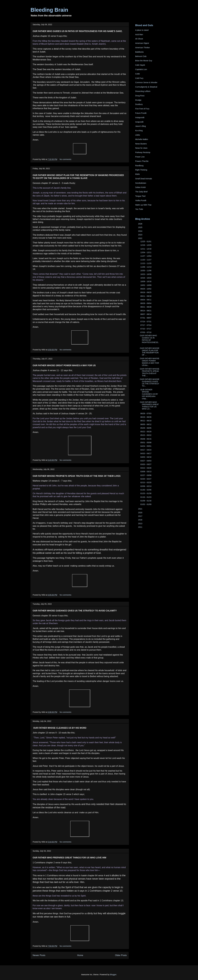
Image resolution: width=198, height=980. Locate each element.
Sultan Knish (141, 187)
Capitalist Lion (141, 69)
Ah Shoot (139, 39)
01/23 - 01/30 (146, 493)
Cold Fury (139, 78)
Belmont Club (141, 56)
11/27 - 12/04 (146, 256)
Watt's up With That (143, 205)
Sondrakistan (141, 183)
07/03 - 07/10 (146, 332)
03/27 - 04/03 (146, 461)
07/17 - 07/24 (146, 325)
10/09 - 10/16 (146, 281)
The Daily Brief (141, 192)
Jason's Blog (141, 126)
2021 (141, 509)
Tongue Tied (140, 196)
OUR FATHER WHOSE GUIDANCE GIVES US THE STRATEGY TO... (150, 383)
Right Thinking (141, 170)
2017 (141, 516)
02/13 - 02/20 (146, 482)
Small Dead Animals (144, 179)
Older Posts (121, 955)
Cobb (137, 74)
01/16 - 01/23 (146, 497)
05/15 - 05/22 (146, 435)
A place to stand (142, 30)
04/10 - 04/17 (146, 453)
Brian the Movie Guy (144, 61)
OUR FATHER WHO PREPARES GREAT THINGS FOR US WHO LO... (149, 405)
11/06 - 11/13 (146, 267)
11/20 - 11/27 (146, 260)
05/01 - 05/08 (146, 443)
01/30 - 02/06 (146, 490)
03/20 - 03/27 (146, 464)
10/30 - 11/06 (146, 271)
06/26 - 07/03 (146, 413)
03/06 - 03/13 (146, 472)
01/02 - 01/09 (146, 504)
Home (80, 955)
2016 (141, 520)
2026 (141, 224)
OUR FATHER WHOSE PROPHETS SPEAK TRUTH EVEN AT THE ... (150, 372)
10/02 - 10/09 (146, 285)
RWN (137, 174)
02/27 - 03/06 (146, 475)
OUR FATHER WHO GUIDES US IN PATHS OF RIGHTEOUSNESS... (149, 340)
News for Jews (141, 148)
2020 (141, 513)
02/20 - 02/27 (146, 479)
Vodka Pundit (141, 200)
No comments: (66, 159)
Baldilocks (139, 52)
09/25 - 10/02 (146, 289)
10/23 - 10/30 (146, 274)
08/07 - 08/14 (146, 314)
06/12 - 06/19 (146, 421)
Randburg (139, 166)
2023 (141, 235)
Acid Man (139, 35)
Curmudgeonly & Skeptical (146, 87)
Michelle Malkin (142, 139)
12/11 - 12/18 (146, 249)
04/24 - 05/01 (146, 446)
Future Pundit (141, 113)
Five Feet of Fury (142, 109)
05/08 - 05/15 (146, 439)
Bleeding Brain (49, 10)
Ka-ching (139, 131)
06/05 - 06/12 (146, 424)
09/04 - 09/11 (146, 300)
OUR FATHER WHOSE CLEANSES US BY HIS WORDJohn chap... (149, 394)
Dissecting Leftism (143, 91)
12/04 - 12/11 (146, 252)
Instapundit (140, 117)
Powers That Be (142, 161)
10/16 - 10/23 (146, 278)
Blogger (113, 975)
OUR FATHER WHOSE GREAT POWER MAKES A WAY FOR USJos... (150, 362)
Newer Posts (39, 955)
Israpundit (139, 122)
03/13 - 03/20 (146, 468)
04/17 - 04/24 (146, 450)
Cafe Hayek (140, 65)
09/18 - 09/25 (146, 292)
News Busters (141, 144)
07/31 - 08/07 (146, 318)
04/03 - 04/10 (146, 457)
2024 (141, 231)
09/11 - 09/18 (146, 296)
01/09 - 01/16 (146, 501)
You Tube (139, 209)
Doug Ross (140, 96)
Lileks (138, 135)
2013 (141, 524)
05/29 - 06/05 (146, 428)
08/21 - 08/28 (146, 307)
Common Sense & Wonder (146, 82)
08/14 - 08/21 (146, 311)
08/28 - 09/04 (146, 303)
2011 (141, 527)
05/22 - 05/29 (146, 432)
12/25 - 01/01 (146, 242)
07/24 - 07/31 (146, 322)
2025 (141, 227)
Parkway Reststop (143, 152)
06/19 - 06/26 (146, 417)
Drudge (138, 100)
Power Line (140, 157)
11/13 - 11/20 (146, 263)
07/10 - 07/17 (146, 329)
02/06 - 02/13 (146, 486)
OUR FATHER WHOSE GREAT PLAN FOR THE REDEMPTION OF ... (150, 352)
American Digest (142, 43)
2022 (141, 238)
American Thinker (143, 48)
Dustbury (139, 104)
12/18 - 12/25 (146, 245)
